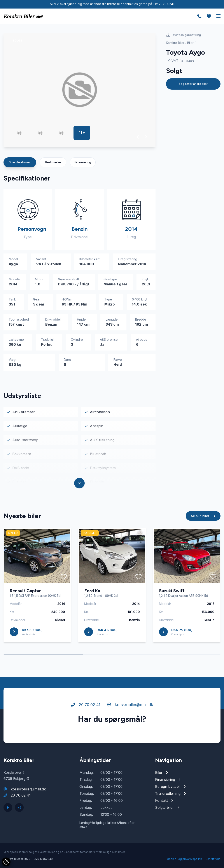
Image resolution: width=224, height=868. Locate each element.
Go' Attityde (213, 859)
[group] (80, 90)
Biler (190, 43)
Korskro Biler (175, 43)
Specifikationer (20, 162)
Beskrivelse (53, 162)
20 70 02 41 (86, 709)
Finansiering (83, 162)
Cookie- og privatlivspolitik (184, 859)
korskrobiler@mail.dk (130, 709)
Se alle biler (203, 520)
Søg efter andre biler (193, 84)
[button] (138, 137)
